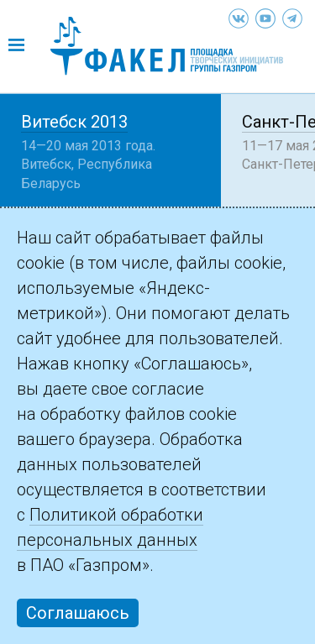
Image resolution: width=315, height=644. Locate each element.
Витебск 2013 (74, 122)
